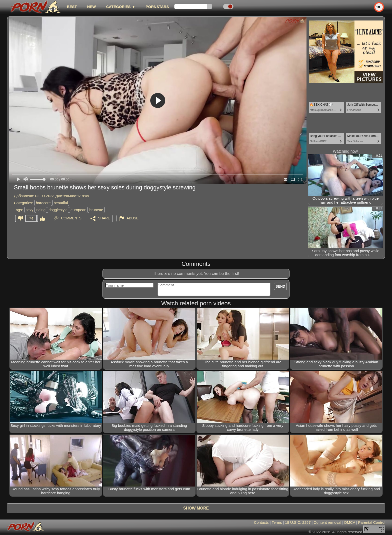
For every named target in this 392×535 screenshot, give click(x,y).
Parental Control (372, 522)
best (72, 7)
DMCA (350, 522)
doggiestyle (58, 210)
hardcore (43, 203)
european (78, 210)
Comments (71, 218)
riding (41, 210)
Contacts (261, 522)
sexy (30, 210)
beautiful (61, 203)
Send (280, 286)
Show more (196, 508)
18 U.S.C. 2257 (298, 522)
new (91, 7)
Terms (277, 522)
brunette (96, 210)
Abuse (133, 218)
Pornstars (157, 7)
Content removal (327, 522)
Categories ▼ (121, 7)
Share (104, 218)
